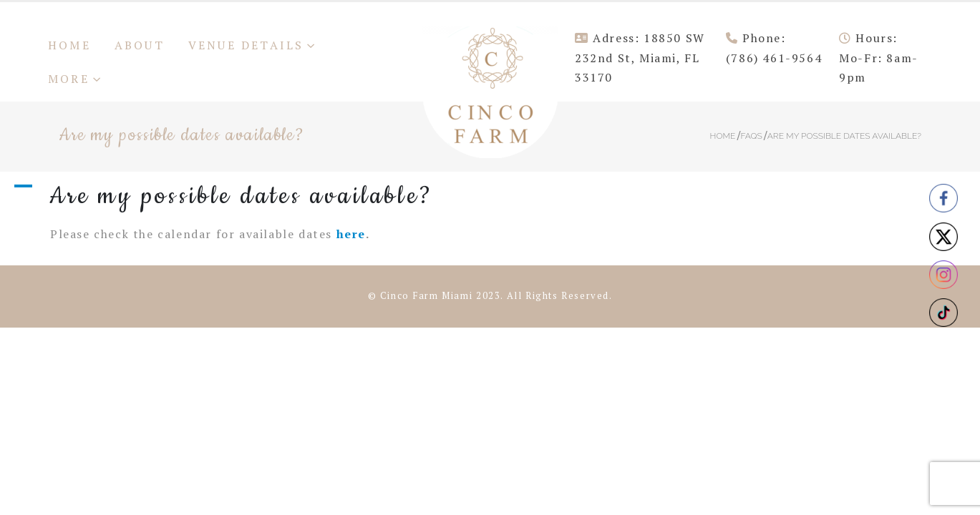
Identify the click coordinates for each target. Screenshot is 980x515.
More (69, 79)
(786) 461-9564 (774, 58)
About (140, 45)
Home (69, 45)
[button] (490, 196)
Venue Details (246, 45)
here (351, 234)
